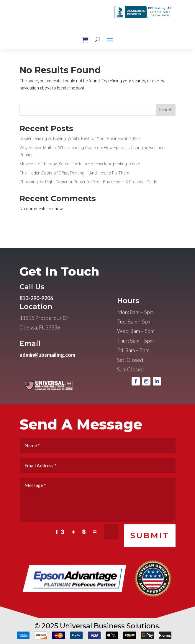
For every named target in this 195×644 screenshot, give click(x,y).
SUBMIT (150, 544)
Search (166, 110)
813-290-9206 (36, 306)
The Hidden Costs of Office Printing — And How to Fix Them (74, 173)
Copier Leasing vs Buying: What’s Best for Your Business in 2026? (80, 138)
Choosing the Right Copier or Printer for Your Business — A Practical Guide (88, 182)
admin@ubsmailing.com (47, 363)
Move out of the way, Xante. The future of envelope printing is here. (80, 164)
